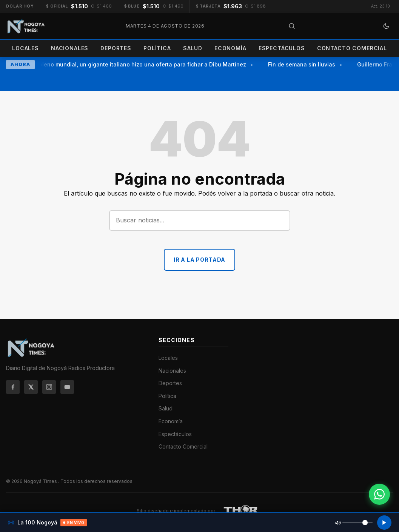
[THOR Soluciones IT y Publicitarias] (241, 511)
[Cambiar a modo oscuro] (386, 26)
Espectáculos (282, 48)
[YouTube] (67, 387)
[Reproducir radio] (384, 523)
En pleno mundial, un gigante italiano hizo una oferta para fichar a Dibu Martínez (140, 64)
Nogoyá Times (41, 481)
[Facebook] (13, 387)
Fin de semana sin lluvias (303, 64)
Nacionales (70, 48)
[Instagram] (49, 387)
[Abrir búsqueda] (292, 26)
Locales (25, 48)
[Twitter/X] (31, 387)
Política (157, 48)
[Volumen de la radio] (357, 523)
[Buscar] (200, 221)
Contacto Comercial (352, 48)
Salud (193, 48)
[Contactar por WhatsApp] (379, 494)
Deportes (116, 48)
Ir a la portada (200, 260)
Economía (230, 48)
